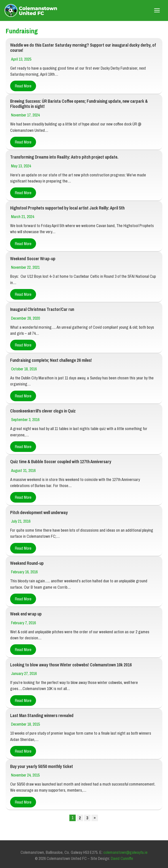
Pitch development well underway (38, 510)
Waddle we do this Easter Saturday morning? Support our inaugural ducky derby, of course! (81, 48)
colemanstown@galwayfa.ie (125, 848)
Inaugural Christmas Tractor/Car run (42, 308)
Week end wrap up (25, 611)
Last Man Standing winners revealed (41, 712)
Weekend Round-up (26, 560)
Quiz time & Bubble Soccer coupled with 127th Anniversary (59, 459)
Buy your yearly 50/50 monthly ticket (40, 762)
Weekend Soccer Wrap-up (32, 258)
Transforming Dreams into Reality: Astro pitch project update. (64, 157)
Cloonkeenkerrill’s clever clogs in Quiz (42, 409)
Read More (23, 86)
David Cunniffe (122, 854)
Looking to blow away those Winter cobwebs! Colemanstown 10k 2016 (69, 661)
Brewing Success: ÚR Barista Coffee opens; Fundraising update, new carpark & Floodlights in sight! (78, 104)
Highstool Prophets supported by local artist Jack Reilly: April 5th (66, 207)
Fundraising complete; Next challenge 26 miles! (50, 359)
